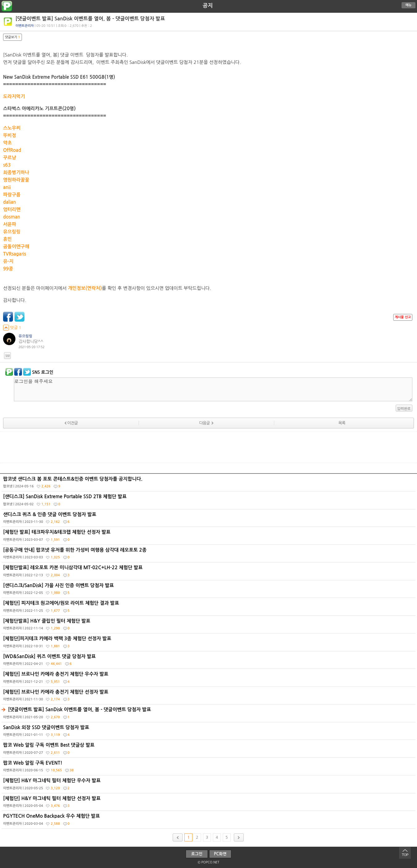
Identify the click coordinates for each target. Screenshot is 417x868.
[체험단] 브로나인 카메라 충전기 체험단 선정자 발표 (209, 697)
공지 (208, 6)
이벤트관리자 (25, 26)
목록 (342, 423)
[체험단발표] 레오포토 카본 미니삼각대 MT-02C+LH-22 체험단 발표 (209, 573)
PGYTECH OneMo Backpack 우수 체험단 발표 (209, 821)
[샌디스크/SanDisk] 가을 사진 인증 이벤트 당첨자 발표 (209, 590)
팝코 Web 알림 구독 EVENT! (209, 768)
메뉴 (409, 5)
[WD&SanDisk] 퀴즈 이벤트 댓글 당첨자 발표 (209, 661)
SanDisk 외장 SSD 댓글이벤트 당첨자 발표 (209, 732)
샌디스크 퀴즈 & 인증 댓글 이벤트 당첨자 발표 (209, 520)
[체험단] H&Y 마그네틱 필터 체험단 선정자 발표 (209, 803)
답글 (7, 356)
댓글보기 (13, 37)
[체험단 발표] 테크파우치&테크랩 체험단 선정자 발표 (209, 537)
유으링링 (25, 336)
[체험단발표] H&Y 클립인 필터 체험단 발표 (209, 626)
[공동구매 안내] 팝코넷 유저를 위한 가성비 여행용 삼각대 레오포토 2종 (209, 555)
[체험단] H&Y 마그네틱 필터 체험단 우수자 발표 (209, 786)
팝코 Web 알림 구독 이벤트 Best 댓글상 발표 (209, 750)
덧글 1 (12, 328)
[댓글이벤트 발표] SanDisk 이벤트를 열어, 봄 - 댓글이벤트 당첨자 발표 (209, 715)
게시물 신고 (403, 317)
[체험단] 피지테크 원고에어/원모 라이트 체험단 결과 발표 (209, 608)
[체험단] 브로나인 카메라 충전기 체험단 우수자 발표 (209, 679)
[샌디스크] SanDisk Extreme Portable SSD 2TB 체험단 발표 (209, 502)
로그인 (197, 854)
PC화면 (220, 854)
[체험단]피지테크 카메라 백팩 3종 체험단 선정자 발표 (209, 644)
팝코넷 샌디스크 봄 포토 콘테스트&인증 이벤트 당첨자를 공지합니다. (209, 484)
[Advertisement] (208, 447)
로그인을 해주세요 (213, 389)
